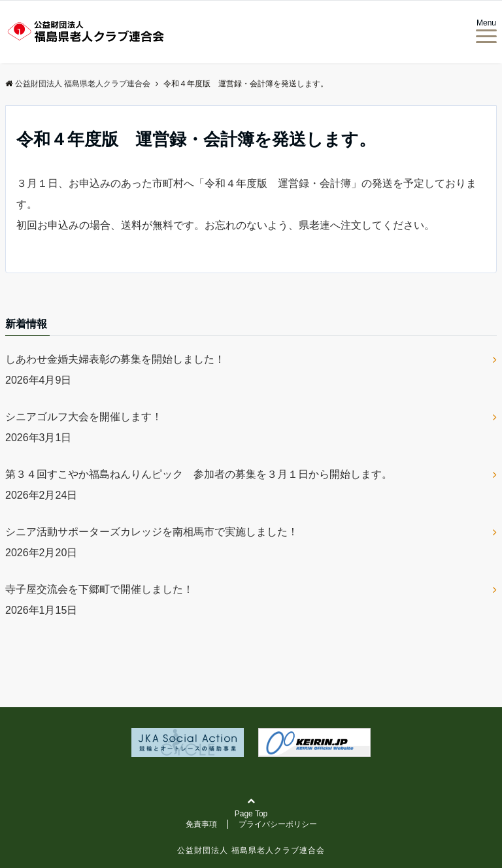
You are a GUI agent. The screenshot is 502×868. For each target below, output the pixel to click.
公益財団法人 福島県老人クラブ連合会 (251, 850)
